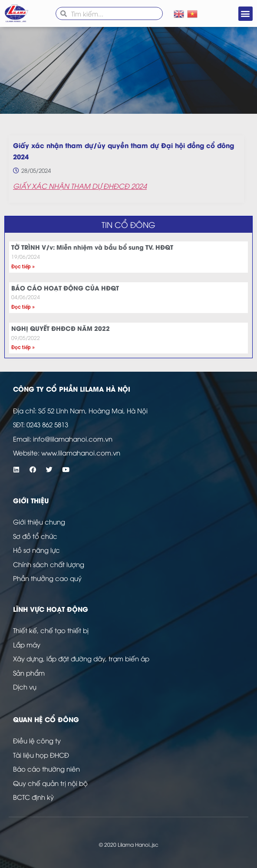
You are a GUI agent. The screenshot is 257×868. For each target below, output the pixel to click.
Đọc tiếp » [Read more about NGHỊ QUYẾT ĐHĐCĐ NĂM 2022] (23, 347)
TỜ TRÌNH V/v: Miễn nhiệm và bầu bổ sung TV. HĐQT (92, 247)
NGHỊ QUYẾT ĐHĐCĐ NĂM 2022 (61, 328)
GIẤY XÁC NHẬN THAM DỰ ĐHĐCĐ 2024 (80, 186)
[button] (245, 14)
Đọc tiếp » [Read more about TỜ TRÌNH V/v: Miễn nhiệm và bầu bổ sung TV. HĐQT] (23, 267)
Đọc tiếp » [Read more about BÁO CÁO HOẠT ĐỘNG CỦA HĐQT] (23, 307)
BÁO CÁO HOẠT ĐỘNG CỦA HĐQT (65, 288)
